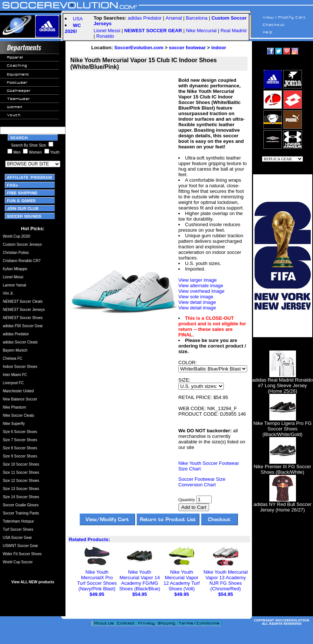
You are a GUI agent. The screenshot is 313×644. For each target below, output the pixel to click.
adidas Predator (145, 18)
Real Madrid (233, 31)
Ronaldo (105, 36)
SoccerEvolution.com (139, 48)
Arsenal (174, 18)
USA (78, 19)
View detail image (197, 302)
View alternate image (201, 286)
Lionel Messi (107, 31)
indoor (219, 48)
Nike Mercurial (201, 31)
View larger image (198, 280)
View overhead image (201, 291)
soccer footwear (187, 48)
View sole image (196, 297)
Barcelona (197, 18)
